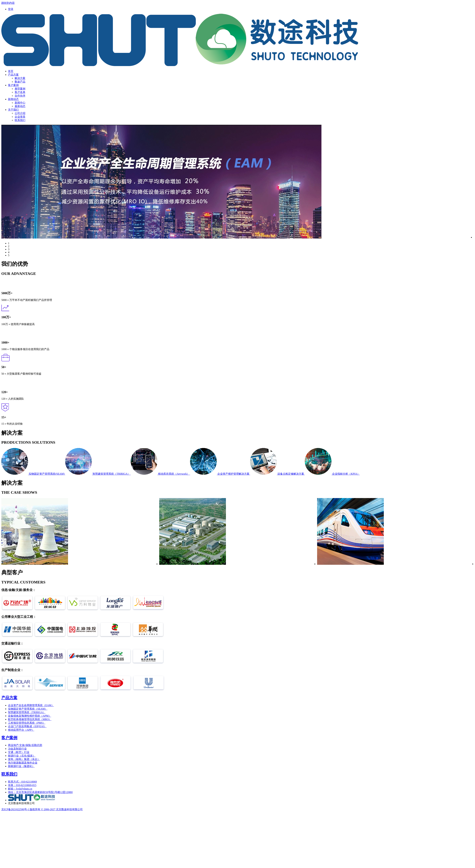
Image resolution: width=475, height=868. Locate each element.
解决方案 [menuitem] (20, 78)
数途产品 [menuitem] (20, 82)
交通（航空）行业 (19, 752)
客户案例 (9, 738)
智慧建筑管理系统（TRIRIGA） (27, 712)
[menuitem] (11, 9)
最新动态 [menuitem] (20, 106)
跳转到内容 (8, 3)
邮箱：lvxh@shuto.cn (20, 789)
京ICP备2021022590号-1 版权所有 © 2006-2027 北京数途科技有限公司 (42, 809)
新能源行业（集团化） (21, 766)
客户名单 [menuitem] (20, 92)
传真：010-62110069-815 (22, 785)
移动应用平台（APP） (21, 730)
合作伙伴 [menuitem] (20, 96)
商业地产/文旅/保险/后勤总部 (25, 745)
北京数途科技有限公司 (21, 803)
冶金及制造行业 (17, 749)
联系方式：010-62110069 (22, 782)
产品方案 (9, 698)
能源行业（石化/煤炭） (22, 756)
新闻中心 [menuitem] (20, 103)
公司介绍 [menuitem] (20, 113)
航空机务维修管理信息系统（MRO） (30, 719)
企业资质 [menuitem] (20, 117)
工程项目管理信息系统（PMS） (27, 723)
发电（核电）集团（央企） (24, 759)
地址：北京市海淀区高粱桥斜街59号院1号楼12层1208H (40, 792)
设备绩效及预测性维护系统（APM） (30, 716)
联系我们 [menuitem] (20, 120)
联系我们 (9, 774)
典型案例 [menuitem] (20, 89)
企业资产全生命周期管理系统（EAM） (31, 705)
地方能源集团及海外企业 (23, 763)
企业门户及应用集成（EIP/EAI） (27, 726)
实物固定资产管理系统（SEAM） (28, 709)
